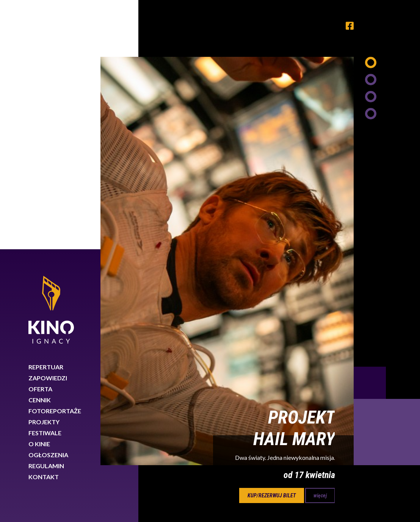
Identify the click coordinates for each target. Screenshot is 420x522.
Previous (370, 134)
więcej (320, 246)
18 (272, 285)
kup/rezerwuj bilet (272, 246)
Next (387, 183)
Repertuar (46, 118)
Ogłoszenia (48, 206)
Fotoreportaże (55, 162)
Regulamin (46, 216)
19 (291, 285)
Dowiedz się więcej (294, 495)
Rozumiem (385, 497)
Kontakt (44, 227)
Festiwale (45, 184)
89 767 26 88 (357, 445)
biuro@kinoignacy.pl (357, 454)
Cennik (40, 151)
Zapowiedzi (48, 129)
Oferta (40, 140)
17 (252, 285)
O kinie (39, 195)
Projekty (44, 173)
